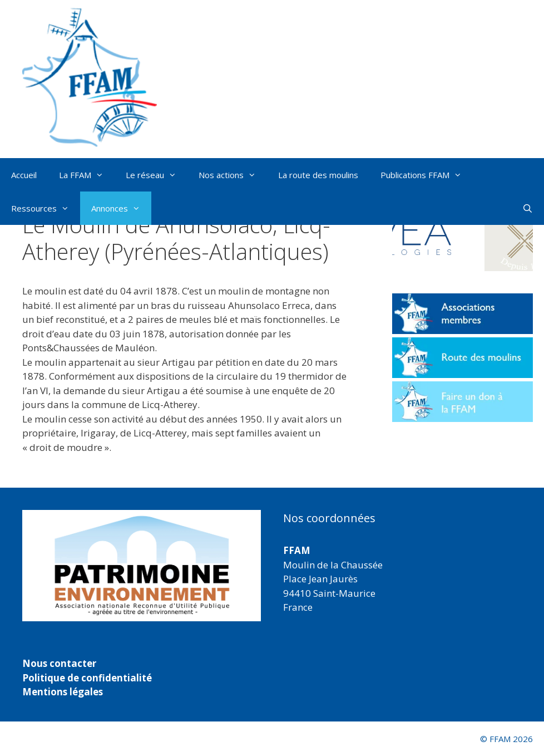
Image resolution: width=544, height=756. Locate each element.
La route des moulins (318, 175)
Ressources (46, 208)
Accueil (24, 175)
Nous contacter (59, 663)
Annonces (121, 208)
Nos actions (233, 175)
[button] (425, 236)
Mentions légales (63, 692)
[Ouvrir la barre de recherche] (528, 208)
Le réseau (157, 175)
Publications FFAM (427, 175)
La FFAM (87, 175)
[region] (142, 566)
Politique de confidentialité (87, 678)
